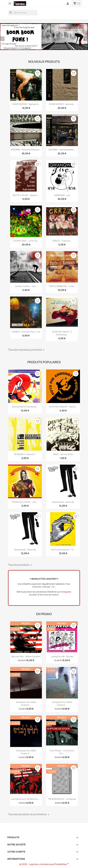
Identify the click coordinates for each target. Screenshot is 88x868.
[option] (44, 37)
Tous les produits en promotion (29, 815)
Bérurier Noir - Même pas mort (26, 656)
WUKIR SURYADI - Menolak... (62, 104)
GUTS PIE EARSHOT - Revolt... (63, 407)
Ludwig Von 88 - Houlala (62, 656)
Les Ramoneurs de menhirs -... (26, 799)
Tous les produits (20, 565)
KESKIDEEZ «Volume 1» (25, 454)
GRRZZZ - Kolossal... (62, 241)
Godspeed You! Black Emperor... (26, 704)
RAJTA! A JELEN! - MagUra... (26, 195)
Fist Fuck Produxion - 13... (63, 550)
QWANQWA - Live (62, 195)
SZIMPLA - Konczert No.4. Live (26, 332)
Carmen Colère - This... (26, 286)
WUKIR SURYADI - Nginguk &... (26, 104)
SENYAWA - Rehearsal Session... (26, 150)
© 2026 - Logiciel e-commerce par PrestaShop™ (44, 864)
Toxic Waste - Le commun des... (62, 752)
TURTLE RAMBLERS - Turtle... (62, 286)
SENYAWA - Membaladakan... (62, 150)
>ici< (53, 587)
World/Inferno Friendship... (25, 407)
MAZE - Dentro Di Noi (63, 454)
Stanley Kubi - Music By (63, 502)
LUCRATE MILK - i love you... (26, 241)
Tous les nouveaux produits (27, 350)
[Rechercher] (23, 13)
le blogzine (66, 592)
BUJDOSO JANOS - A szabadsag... (62, 333)
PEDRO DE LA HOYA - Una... (25, 502)
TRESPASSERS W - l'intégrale (62, 799)
